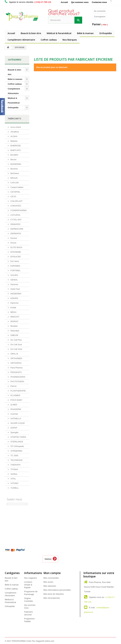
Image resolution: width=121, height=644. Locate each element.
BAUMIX (14, 155)
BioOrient (14, 173)
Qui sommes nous (80, 2)
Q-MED (14, 405)
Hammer (14, 284)
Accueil (64, 2)
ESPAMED (15, 266)
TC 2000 (14, 456)
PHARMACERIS (18, 377)
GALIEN (14, 275)
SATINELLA (16, 419)
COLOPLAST (16, 201)
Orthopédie (106, 33)
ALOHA (14, 136)
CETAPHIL (15, 192)
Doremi (13, 238)
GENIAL (14, 280)
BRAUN (14, 178)
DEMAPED (15, 224)
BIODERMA (16, 164)
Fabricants (14, 118)
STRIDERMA (16, 451)
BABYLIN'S (15, 150)
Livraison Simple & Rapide (28, 585)
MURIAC (14, 321)
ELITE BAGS (16, 247)
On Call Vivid (16, 349)
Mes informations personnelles (57, 590)
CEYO (13, 196)
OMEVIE (14, 335)
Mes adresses (50, 586)
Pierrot (13, 386)
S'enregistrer (100, 17)
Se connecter (100, 11)
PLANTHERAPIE (18, 391)
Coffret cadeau (49, 40)
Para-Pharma (16, 368)
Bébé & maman (85, 33)
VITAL (13, 479)
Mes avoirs (48, 582)
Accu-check (15, 127)
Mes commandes (51, 578)
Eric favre (14, 261)
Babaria (14, 141)
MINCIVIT (15, 317)
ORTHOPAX (16, 363)
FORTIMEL (15, 271)
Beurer (13, 159)
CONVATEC (16, 206)
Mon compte (52, 573)
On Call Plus (16, 340)
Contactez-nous (99, 2)
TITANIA (14, 469)
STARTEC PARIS (18, 437)
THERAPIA (15, 465)
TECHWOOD (16, 460)
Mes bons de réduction (54, 594)
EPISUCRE (15, 257)
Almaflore (14, 132)
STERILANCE (16, 442)
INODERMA (16, 294)
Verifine (14, 474)
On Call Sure (16, 345)
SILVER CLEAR (17, 423)
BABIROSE (15, 146)
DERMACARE (17, 229)
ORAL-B (14, 354)
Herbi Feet (15, 289)
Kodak (13, 308)
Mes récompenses (52, 598)
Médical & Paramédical (59, 33)
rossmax (14, 414)
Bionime (14, 169)
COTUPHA (15, 215)
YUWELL (14, 488)
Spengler (14, 432)
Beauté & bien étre (31, 33)
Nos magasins (30, 578)
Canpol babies (17, 187)
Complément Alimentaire (21, 40)
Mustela (14, 326)
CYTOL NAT (16, 220)
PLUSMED (15, 395)
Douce (13, 243)
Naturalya (14, 331)
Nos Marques (70, 40)
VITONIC (14, 483)
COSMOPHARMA (18, 210)
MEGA (13, 312)
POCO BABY (16, 400)
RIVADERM (15, 409)
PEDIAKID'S (16, 372)
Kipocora (14, 303)
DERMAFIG (15, 234)
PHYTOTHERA (17, 382)
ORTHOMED (16, 358)
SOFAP (14, 428)
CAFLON (14, 183)
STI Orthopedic (17, 446)
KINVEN (14, 298)
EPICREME (15, 252)
